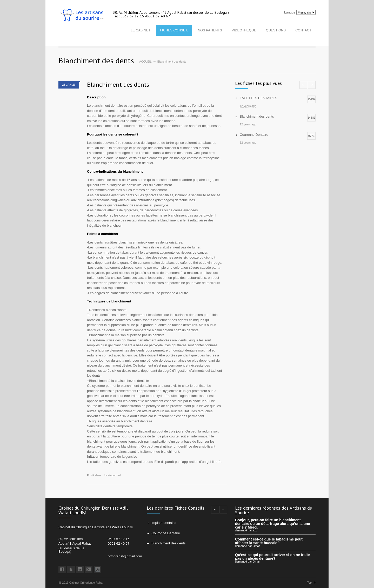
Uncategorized (112, 475)
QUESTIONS (276, 30)
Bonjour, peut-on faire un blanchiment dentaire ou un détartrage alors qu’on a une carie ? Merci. (273, 524)
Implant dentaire (163, 523)
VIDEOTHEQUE (244, 30)
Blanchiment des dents (118, 85)
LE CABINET (141, 30)
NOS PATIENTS (210, 30)
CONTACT (303, 30)
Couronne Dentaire (166, 533)
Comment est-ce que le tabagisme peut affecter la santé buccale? (269, 541)
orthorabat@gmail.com (125, 556)
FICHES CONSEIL (174, 30)
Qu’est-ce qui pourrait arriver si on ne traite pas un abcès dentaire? (272, 557)
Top (309, 583)
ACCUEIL (145, 62)
